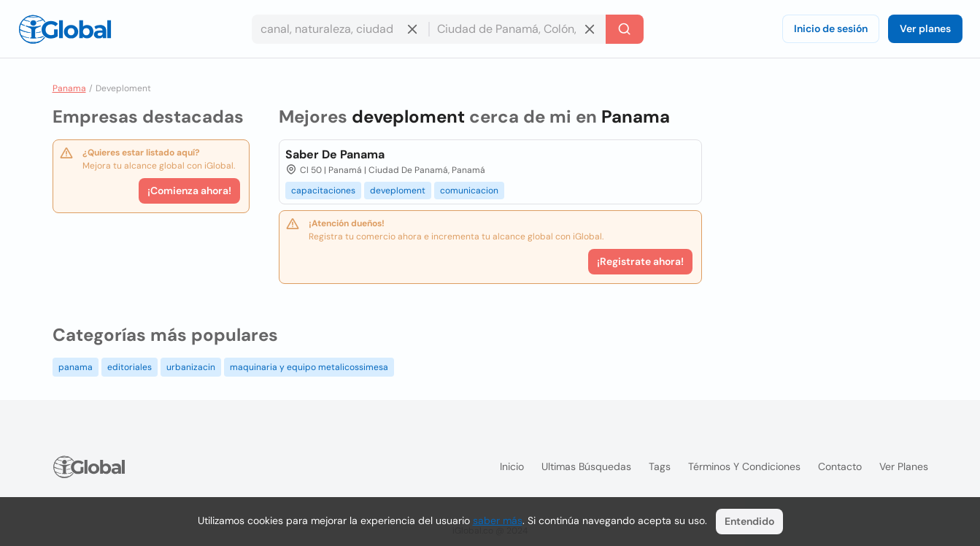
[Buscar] (625, 29)
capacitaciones (323, 191)
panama (76, 367)
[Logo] (65, 29)
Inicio (512, 466)
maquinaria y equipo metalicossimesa (309, 367)
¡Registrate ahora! (640, 261)
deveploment (398, 191)
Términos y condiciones (744, 466)
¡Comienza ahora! (189, 191)
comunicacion (469, 191)
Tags (660, 466)
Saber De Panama (335, 154)
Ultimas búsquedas (586, 466)
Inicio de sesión (831, 28)
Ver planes (925, 28)
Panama (69, 88)
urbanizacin (191, 367)
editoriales (130, 367)
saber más (498, 520)
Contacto (840, 466)
